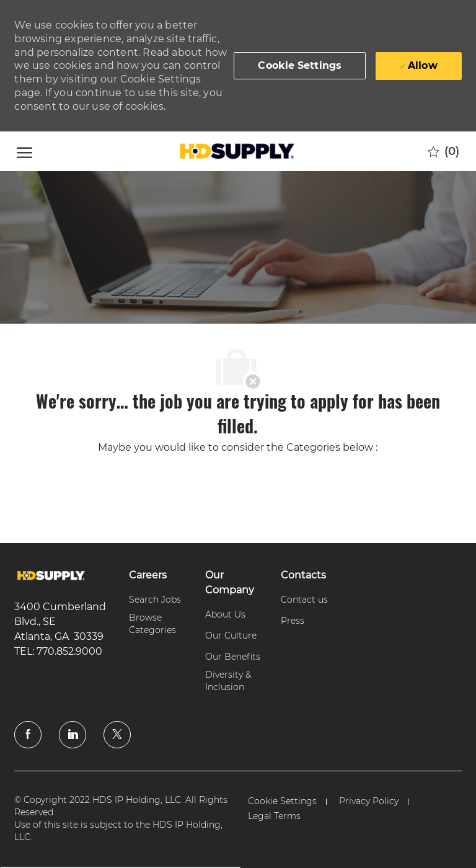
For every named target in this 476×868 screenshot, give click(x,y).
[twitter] (117, 735)
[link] (51, 576)
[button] (300, 66)
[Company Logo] (236, 151)
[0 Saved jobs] (443, 151)
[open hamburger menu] (24, 151)
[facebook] (28, 735)
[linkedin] (73, 735)
